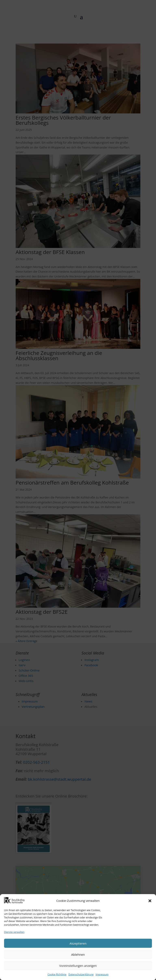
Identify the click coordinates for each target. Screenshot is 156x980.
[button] (150, 901)
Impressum (102, 974)
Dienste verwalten (14, 932)
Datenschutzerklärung (81, 974)
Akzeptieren (78, 943)
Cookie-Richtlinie (57, 974)
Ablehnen (78, 954)
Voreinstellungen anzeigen (78, 966)
